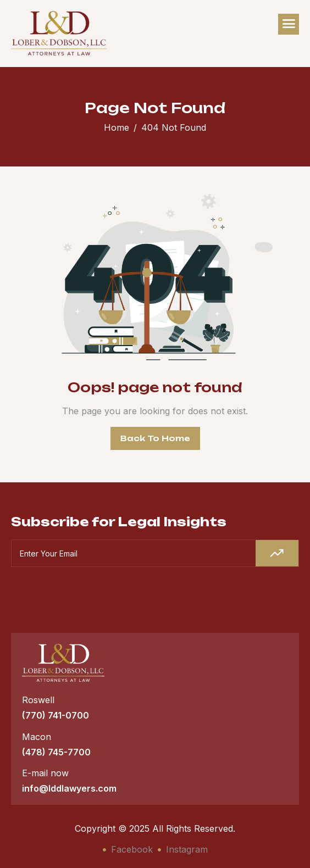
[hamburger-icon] (289, 24)
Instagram (183, 849)
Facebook (128, 849)
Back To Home (155, 438)
